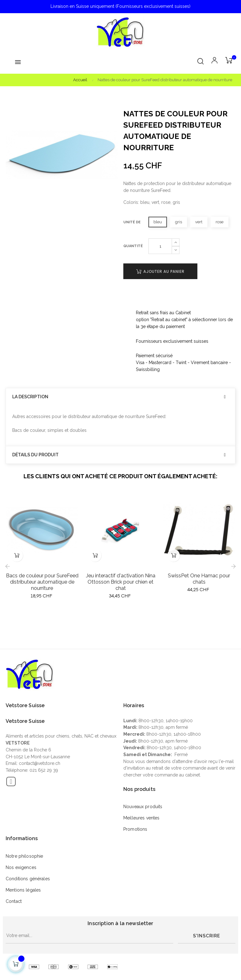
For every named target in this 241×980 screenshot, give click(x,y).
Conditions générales (28, 879)
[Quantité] (160, 246)
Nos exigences (21, 867)
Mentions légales (23, 890)
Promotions (135, 829)
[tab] (120, 397)
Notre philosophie (24, 856)
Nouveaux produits (143, 807)
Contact (14, 901)
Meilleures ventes (141, 818)
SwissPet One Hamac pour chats (199, 579)
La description (30, 397)
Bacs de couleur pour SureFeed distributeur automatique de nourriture (42, 582)
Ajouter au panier (160, 271)
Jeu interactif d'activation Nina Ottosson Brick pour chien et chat (121, 582)
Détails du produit (35, 455)
